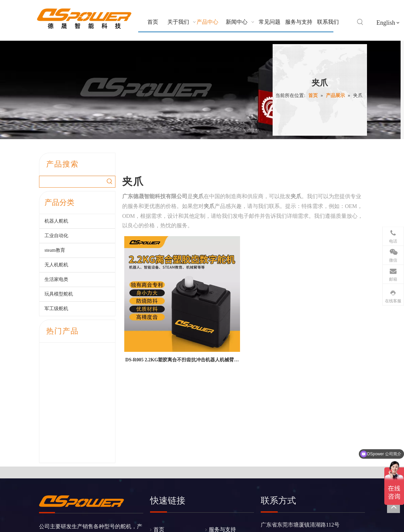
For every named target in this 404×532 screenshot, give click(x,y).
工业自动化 (56, 236)
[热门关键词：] (360, 22)
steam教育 (55, 250)
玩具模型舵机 (59, 294)
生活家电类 (56, 279)
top (393, 507)
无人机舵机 (56, 265)
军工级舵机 (56, 309)
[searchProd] (72, 182)
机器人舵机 (56, 221)
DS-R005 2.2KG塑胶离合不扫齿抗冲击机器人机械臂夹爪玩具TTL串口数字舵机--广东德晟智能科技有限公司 (182, 361)
